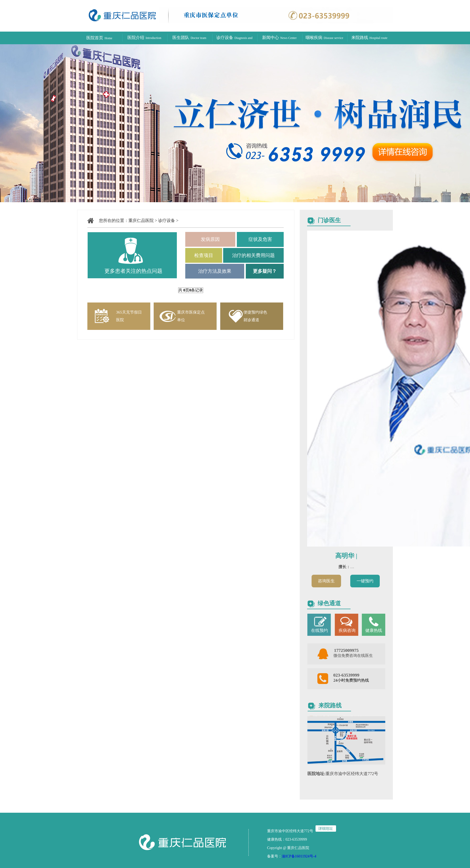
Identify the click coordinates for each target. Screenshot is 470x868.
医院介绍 (144, 38)
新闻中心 (279, 38)
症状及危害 (260, 239)
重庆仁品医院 (141, 220)
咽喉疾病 (324, 38)
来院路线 (369, 38)
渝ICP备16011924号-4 (299, 856)
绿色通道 (329, 603)
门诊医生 (329, 220)
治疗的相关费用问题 (253, 255)
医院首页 (99, 38)
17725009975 (346, 650)
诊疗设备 (167, 220)
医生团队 (189, 38)
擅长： (344, 567)
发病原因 (210, 239)
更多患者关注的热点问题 (133, 271)
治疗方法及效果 (215, 271)
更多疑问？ (265, 271)
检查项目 (204, 255)
